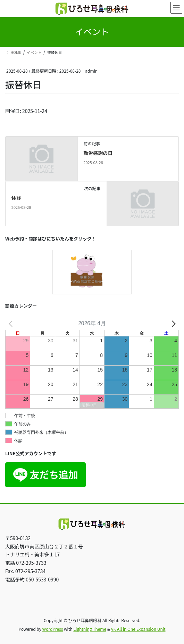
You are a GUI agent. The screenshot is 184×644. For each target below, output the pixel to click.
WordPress (53, 629)
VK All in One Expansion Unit (138, 629)
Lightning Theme (90, 629)
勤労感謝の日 (98, 153)
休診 (16, 198)
